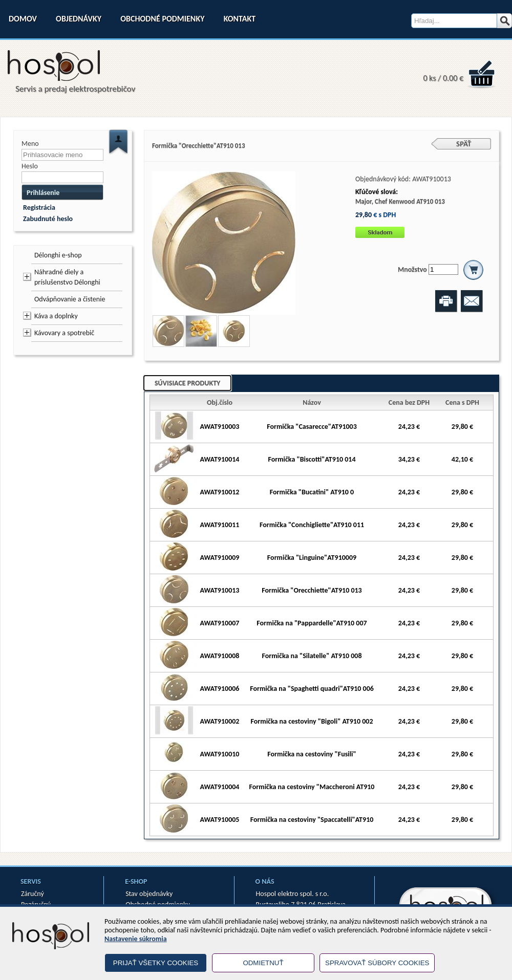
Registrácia (39, 208)
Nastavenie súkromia (136, 939)
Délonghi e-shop (58, 255)
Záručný (33, 894)
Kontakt (240, 19)
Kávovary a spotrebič (64, 333)
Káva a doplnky (56, 316)
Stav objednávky (149, 894)
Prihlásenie (43, 193)
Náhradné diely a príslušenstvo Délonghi (67, 277)
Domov (23, 19)
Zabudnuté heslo (48, 219)
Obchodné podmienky (162, 19)
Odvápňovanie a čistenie (70, 299)
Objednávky (79, 19)
